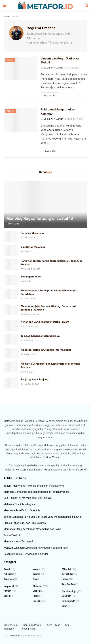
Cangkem (66, 596)
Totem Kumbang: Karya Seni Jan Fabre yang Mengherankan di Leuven (43, 517)
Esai (35, 579)
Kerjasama (22, 470)
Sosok (10, 60)
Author (16, 16)
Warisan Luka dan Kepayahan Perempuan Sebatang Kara (36, 548)
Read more (51, 95)
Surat (64, 606)
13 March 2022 (29, 354)
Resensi (37, 601)
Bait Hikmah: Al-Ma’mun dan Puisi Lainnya (27, 498)
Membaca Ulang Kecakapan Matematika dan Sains (32, 529)
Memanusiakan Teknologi (18, 542)
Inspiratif (9, 586)
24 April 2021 (72, 68)
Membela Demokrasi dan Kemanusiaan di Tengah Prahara (36, 492)
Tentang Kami (11, 625)
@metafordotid (77, 470)
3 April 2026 (27, 372)
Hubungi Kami (28, 629)
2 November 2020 (30, 327)
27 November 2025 (31, 314)
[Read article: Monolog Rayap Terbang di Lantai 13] (45, 211)
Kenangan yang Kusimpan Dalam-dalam (45, 322)
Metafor (37, 586)
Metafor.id (9, 421)
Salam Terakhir (12, 535)
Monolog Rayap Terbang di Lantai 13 (40, 218)
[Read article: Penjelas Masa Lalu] (11, 237)
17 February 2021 (30, 384)
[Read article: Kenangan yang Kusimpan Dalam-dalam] (11, 325)
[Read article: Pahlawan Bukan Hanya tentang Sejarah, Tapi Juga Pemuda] (11, 264)
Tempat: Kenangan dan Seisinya (40, 336)
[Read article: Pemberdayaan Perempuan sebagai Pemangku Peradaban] (11, 294)
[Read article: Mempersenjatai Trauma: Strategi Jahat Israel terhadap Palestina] (11, 310)
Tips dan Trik (68, 584)
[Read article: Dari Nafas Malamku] (11, 250)
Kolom (36, 569)
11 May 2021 (27, 252)
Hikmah (7, 591)
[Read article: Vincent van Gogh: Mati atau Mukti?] (20, 69)
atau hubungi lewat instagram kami (48, 470)
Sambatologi (69, 591)
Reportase (9, 579)
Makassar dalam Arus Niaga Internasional (46, 350)
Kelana (65, 579)
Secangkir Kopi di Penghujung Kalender (26, 554)
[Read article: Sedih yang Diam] (11, 280)
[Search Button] (86, 5)
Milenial (66, 569)
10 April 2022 (28, 299)
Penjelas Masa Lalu (32, 233)
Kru (67, 625)
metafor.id (64, 453)
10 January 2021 (30, 238)
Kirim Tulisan (53, 458)
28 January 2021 (30, 340)
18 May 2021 (13, 224)
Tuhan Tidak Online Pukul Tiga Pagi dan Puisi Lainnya (34, 486)
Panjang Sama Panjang (35, 379)
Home (7, 16)
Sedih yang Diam (31, 277)
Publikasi (8, 574)
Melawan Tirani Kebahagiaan (20, 504)
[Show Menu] (4, 5)
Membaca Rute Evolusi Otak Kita (22, 511)
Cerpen (11, 111)
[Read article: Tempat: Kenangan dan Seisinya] (11, 339)
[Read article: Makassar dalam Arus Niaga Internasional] (11, 353)
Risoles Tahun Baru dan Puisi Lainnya (25, 523)
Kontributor (9, 629)
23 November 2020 (31, 269)
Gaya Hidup (67, 574)
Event (7, 569)
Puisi (35, 596)
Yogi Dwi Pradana (53, 68)
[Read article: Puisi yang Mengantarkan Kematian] (20, 119)
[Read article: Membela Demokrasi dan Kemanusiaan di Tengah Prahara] (11, 367)
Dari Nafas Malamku (33, 247)
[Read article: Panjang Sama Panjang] (11, 383)
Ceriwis (36, 574)
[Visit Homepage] (45, 5)
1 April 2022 (27, 281)
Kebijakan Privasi (32, 625)
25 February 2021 (75, 119)
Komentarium (68, 601)
